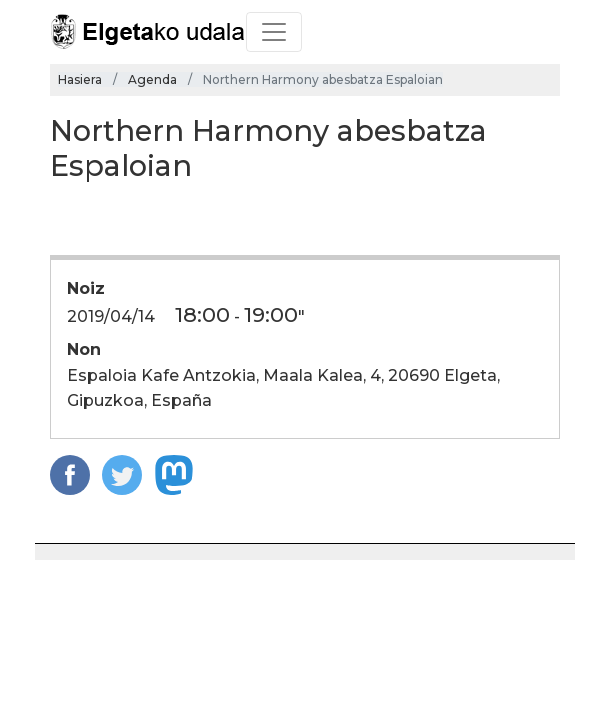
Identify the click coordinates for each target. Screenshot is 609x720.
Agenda (152, 79)
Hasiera (80, 79)
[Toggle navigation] (274, 32)
